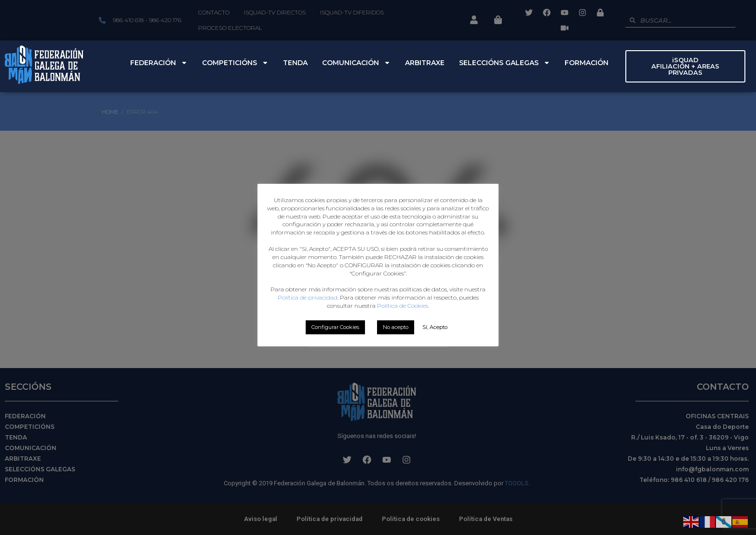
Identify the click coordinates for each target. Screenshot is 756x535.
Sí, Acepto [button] (435, 327)
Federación (159, 63)
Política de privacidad (308, 297)
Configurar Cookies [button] (335, 327)
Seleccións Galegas (505, 63)
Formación (587, 63)
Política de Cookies (403, 306)
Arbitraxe (425, 63)
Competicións (235, 63)
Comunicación (356, 63)
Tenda (295, 63)
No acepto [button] (396, 327)
